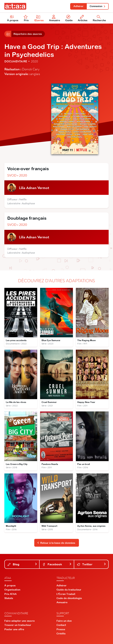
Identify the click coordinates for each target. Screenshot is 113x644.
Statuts (9, 598)
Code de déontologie (69, 598)
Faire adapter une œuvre (20, 621)
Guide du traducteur (69, 590)
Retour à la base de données (56, 543)
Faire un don (64, 621)
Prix (26, 18)
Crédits (61, 633)
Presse (61, 629)
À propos (13, 18)
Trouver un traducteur (18, 625)
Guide (69, 18)
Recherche (99, 18)
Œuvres (39, 18)
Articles (83, 18)
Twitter (92, 564)
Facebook (57, 564)
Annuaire (54, 18)
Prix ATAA (10, 594)
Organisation (12, 590)
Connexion (98, 6)
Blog (22, 564)
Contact (61, 625)
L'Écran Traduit (66, 594)
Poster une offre (14, 629)
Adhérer (78, 6)
